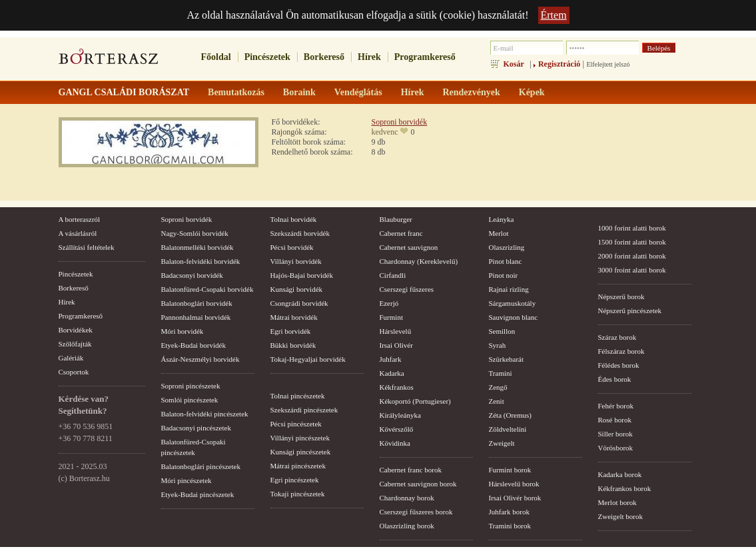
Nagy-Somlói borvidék (195, 233)
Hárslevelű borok (514, 484)
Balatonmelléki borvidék (197, 247)
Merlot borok (617, 502)
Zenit (497, 401)
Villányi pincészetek (300, 438)
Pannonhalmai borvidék (196, 317)
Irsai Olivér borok (515, 498)
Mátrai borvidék (294, 317)
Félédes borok (619, 365)
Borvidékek (76, 330)
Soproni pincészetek (191, 386)
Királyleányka (400, 415)
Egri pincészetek (295, 480)
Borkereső (324, 57)
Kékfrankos (397, 387)
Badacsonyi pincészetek (196, 428)
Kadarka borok (620, 474)
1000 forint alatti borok (632, 228)
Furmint (391, 317)
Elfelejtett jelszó (608, 64)
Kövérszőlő (397, 429)
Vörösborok (616, 448)
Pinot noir (504, 275)
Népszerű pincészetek (630, 310)
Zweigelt (502, 443)
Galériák (71, 358)
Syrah (498, 345)
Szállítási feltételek (87, 247)
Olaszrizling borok (407, 526)
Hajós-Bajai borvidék (302, 275)
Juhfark (391, 359)
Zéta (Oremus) (510, 415)
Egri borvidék (291, 331)
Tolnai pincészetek (298, 396)
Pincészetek (267, 57)
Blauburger (396, 219)
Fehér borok (616, 406)
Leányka (502, 219)
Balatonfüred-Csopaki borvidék (207, 289)
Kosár (514, 64)
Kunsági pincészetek (301, 452)
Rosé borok (615, 420)
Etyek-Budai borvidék (193, 345)
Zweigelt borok (621, 516)
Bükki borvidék (293, 345)
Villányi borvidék (296, 261)
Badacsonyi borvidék (192, 275)
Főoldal (216, 57)
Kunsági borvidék (297, 289)
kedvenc (385, 132)
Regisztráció (559, 64)
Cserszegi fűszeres (407, 289)
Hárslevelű (396, 331)
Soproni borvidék (400, 122)
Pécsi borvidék (292, 247)
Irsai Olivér (396, 345)
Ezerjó (389, 303)
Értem (554, 15)
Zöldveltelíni (508, 429)
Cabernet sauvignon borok (418, 484)
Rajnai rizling (509, 289)
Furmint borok (510, 470)
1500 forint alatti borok (632, 242)
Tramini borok (510, 526)
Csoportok (74, 372)
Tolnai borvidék (294, 219)
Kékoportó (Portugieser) (415, 401)
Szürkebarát (507, 359)
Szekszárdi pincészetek (304, 410)
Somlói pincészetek (190, 400)
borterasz (109, 61)
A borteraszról (80, 219)
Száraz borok (617, 337)
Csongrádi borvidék (299, 303)
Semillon (502, 331)
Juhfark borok (509, 512)
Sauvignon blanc (514, 317)
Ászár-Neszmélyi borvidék (200, 359)
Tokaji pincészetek (298, 494)
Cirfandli (393, 275)
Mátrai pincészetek (298, 466)
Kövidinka (395, 443)
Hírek (369, 57)
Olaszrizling (507, 247)
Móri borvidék (183, 331)
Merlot (499, 233)
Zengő (498, 387)
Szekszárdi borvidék (300, 233)
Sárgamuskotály (513, 303)
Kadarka (392, 373)
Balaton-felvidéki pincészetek (205, 414)
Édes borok (615, 379)
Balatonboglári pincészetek (201, 466)
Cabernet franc (401, 233)
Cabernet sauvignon (409, 247)
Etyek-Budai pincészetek (198, 494)
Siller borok (615, 434)
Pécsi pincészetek (296, 424)
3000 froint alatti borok (632, 270)
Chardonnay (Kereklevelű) (419, 261)
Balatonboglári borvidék (197, 303)
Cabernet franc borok (411, 470)
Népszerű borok (621, 296)
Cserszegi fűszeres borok (416, 512)
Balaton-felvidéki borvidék (201, 261)
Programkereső (425, 57)
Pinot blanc (506, 261)
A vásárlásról (78, 233)
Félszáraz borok (621, 351)
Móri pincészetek (187, 480)
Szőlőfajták (75, 344)
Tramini (501, 373)
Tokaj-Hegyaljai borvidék (308, 359)
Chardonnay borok (407, 498)
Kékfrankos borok (625, 488)
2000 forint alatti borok (632, 256)
